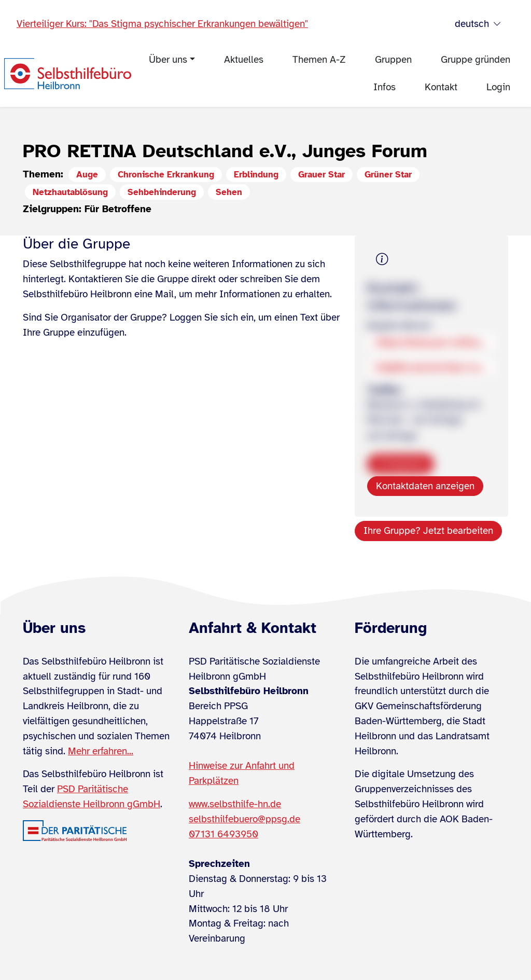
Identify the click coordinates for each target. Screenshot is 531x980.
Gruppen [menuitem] (393, 60)
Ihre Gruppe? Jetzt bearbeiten (428, 531)
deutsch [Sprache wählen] (478, 24)
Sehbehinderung (162, 192)
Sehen (229, 192)
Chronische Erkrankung (166, 175)
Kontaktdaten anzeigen (425, 486)
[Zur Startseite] (68, 74)
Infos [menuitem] (385, 87)
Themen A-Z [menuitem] (319, 60)
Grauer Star (322, 175)
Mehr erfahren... (101, 751)
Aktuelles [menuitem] (244, 60)
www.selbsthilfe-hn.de (235, 804)
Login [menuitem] (498, 87)
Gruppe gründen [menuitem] (476, 60)
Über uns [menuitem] (168, 60)
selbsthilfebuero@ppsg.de (244, 819)
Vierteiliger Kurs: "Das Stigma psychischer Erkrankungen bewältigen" (162, 24)
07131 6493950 (223, 834)
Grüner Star (388, 175)
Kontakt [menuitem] (441, 87)
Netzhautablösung (70, 192)
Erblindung (256, 175)
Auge (87, 175)
